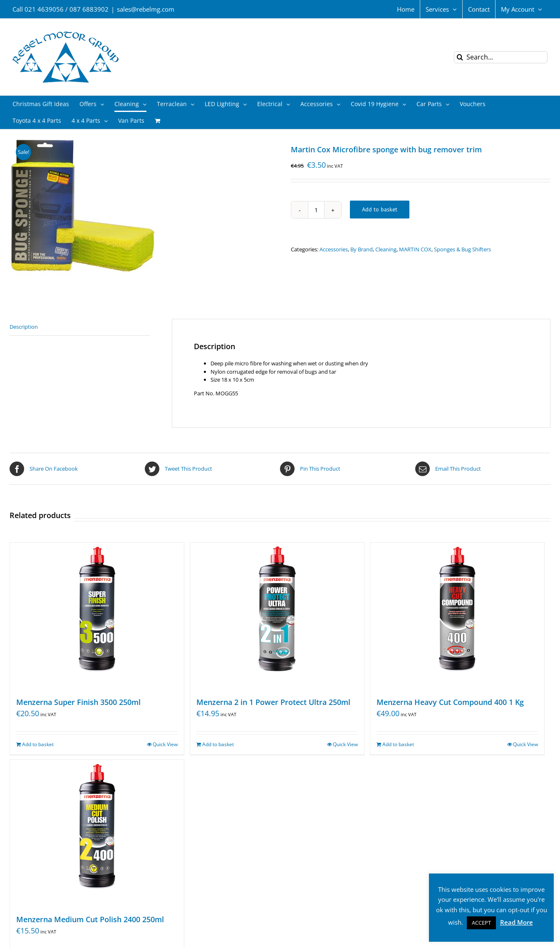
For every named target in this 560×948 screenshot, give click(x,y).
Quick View (165, 744)
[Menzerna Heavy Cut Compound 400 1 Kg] (457, 615)
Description (24, 327)
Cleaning (386, 249)
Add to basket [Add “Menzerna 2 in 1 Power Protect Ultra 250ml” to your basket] (218, 744)
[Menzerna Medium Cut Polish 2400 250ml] (97, 833)
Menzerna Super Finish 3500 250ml (78, 702)
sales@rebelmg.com (146, 9)
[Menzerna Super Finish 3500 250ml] (97, 615)
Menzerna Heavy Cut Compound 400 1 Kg (450, 702)
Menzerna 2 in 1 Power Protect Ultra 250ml (273, 702)
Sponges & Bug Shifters (462, 249)
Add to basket (380, 209)
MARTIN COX (415, 249)
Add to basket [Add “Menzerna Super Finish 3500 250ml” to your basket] (38, 744)
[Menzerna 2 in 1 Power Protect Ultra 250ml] (277, 615)
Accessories (334, 249)
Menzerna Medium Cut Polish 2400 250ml (90, 919)
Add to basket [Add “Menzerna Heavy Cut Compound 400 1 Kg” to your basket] (398, 744)
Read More (517, 922)
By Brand (362, 249)
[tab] (80, 327)
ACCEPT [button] (481, 923)
